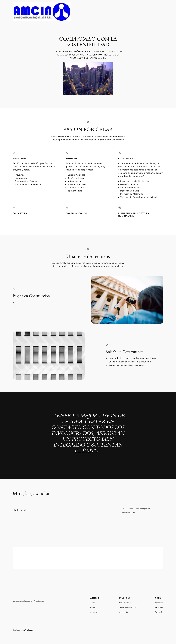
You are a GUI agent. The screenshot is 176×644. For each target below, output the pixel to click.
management (145, 509)
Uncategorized (130, 512)
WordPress (28, 630)
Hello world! (21, 510)
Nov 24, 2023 (127, 509)
